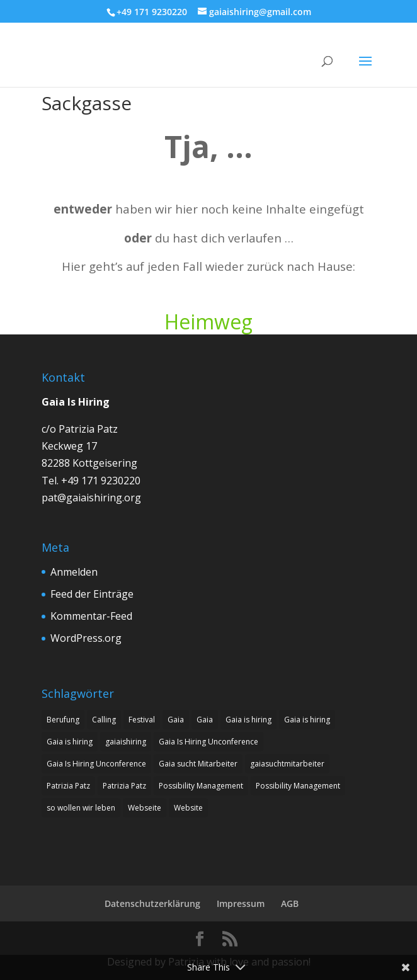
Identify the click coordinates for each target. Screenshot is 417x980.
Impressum (241, 903)
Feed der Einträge (92, 594)
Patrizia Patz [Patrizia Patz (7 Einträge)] (68, 786)
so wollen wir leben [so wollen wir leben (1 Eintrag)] (81, 808)
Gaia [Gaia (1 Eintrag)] (176, 720)
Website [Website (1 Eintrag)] (188, 808)
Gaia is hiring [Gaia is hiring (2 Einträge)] (70, 742)
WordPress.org (86, 638)
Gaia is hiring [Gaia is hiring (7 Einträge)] (307, 720)
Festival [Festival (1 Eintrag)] (142, 720)
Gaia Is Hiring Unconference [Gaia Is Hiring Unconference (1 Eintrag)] (208, 742)
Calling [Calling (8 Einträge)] (104, 720)
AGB (290, 903)
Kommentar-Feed (91, 616)
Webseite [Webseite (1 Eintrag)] (145, 808)
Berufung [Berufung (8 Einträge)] (63, 720)
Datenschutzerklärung (152, 903)
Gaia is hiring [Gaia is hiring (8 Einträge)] (248, 720)
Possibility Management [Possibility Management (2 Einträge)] (201, 786)
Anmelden (74, 572)
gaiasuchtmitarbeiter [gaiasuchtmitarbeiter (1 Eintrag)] (287, 764)
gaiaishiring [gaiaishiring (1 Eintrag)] (126, 742)
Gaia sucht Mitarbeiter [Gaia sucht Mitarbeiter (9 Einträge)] (198, 764)
